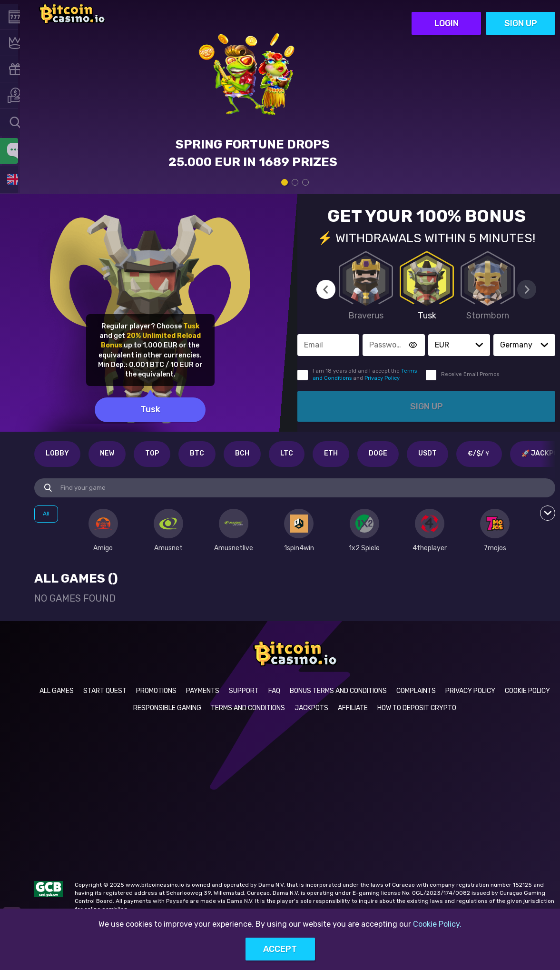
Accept (280, 949)
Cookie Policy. (437, 924)
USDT (427, 453)
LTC (287, 453)
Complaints (416, 691)
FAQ (274, 691)
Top (152, 453)
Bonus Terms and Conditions (338, 691)
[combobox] (14, 122)
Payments (203, 691)
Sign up (521, 14)
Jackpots (311, 708)
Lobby (57, 453)
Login (447, 14)
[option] (103, 531)
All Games (57, 691)
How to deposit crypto (417, 708)
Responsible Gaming (167, 708)
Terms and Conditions (248, 708)
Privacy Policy (382, 378)
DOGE (378, 453)
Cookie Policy (527, 691)
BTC (197, 453)
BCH (242, 453)
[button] (479, 345)
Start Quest (105, 691)
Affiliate (353, 708)
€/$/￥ (479, 453)
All (46, 514)
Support (244, 691)
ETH (331, 453)
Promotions (156, 691)
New (107, 453)
